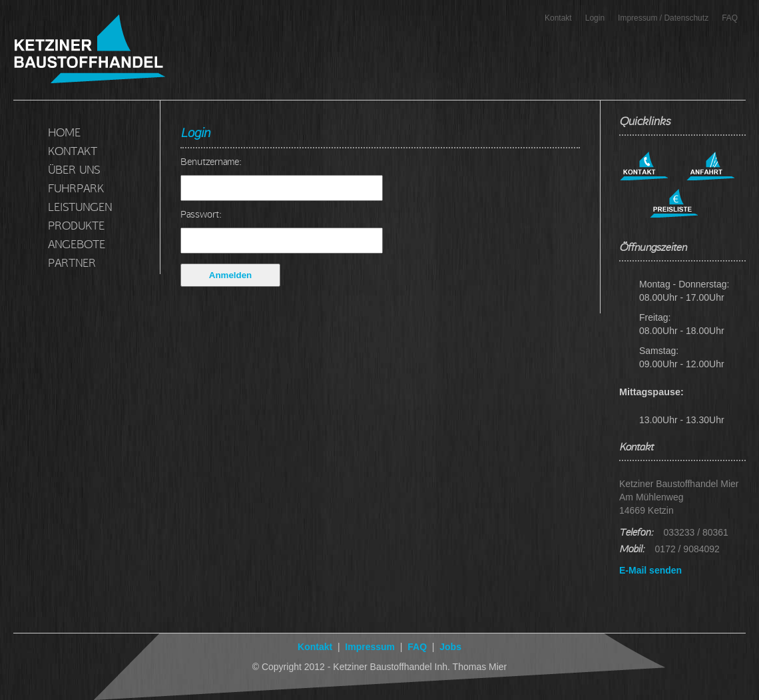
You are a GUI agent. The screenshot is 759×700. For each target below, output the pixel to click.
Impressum (370, 647)
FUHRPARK (76, 188)
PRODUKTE (76, 225)
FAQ (730, 18)
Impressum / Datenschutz (663, 18)
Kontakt (558, 18)
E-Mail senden (650, 570)
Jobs (449, 647)
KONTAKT (73, 151)
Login (595, 18)
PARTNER (72, 262)
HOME (64, 132)
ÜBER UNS (74, 169)
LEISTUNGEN (80, 207)
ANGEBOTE (77, 244)
